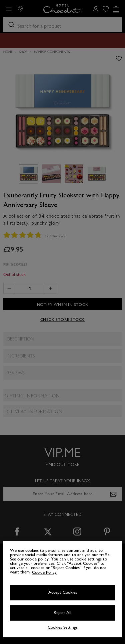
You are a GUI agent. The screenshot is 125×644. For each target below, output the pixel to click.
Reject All (62, 613)
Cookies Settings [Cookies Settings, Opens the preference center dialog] (63, 628)
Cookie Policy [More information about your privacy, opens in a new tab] (44, 572)
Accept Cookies (63, 592)
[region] (62, 589)
